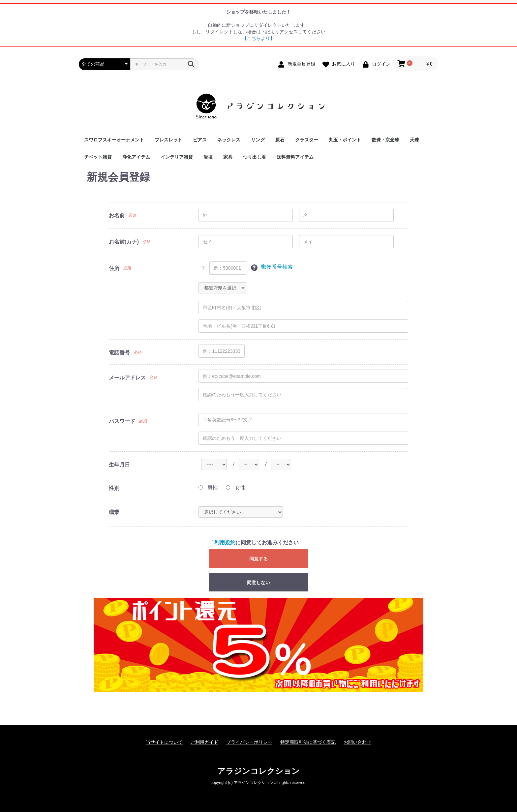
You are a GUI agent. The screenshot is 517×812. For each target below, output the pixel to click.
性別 (114, 488)
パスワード (122, 421)
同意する (258, 559)
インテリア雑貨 (177, 157)
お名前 (117, 215)
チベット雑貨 (98, 157)
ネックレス (229, 140)
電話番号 (119, 353)
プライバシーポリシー (249, 742)
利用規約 (225, 542)
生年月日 (119, 465)
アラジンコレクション (258, 771)
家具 (228, 157)
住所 (114, 268)
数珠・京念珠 (385, 140)
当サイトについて (164, 742)
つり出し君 (255, 157)
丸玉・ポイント (345, 140)
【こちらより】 (258, 38)
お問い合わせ (357, 742)
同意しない (258, 583)
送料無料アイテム (295, 157)
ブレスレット (168, 140)
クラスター (307, 140)
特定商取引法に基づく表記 (308, 742)
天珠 (414, 140)
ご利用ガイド (204, 742)
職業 (114, 512)
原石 (280, 140)
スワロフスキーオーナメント (114, 140)
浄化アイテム (136, 157)
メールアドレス (127, 378)
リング (258, 140)
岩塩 (208, 157)
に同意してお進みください (254, 542)
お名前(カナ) (124, 242)
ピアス (200, 140)
